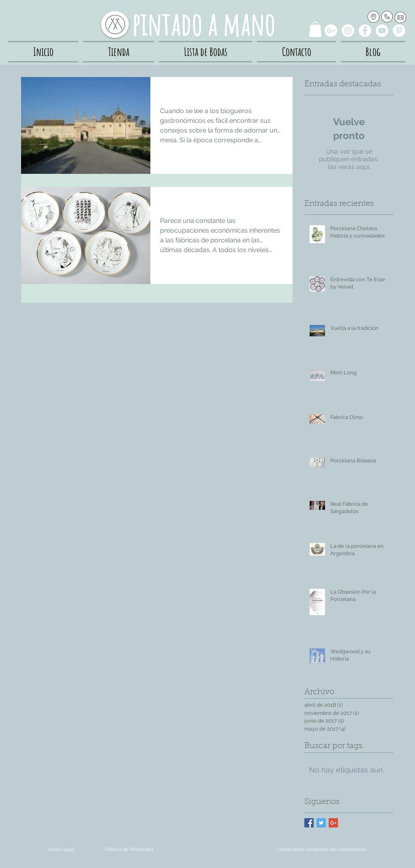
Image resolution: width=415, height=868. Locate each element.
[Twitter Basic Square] (321, 823)
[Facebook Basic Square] (309, 823)
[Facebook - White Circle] (365, 31)
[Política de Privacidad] (129, 850)
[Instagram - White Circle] (348, 31)
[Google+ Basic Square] (333, 823)
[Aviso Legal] (61, 850)
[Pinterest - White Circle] (399, 31)
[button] (315, 29)
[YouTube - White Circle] (382, 31)
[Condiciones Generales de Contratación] (321, 850)
